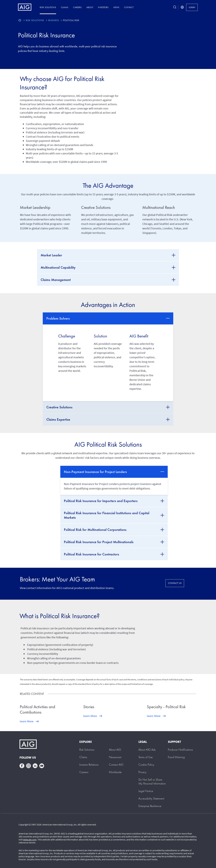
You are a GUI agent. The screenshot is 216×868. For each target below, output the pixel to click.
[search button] (175, 7)
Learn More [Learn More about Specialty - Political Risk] (154, 716)
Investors (103, 7)
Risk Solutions (48, 7)
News (116, 7)
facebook (22, 766)
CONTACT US (175, 583)
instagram (28, 766)
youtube (42, 766)
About (90, 7)
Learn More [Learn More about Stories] (90, 716)
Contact (129, 7)
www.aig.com (30, 840)
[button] (152, 781)
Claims (65, 7)
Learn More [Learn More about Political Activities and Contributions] (27, 721)
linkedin (35, 766)
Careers (77, 7)
